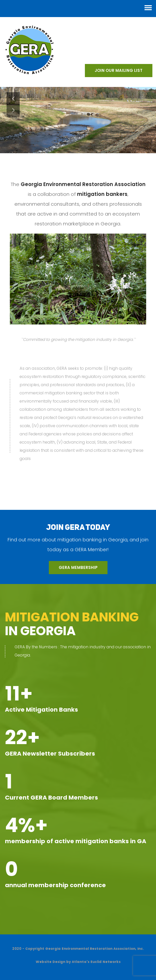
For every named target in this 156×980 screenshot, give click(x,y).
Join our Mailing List (119, 70)
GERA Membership (78, 567)
